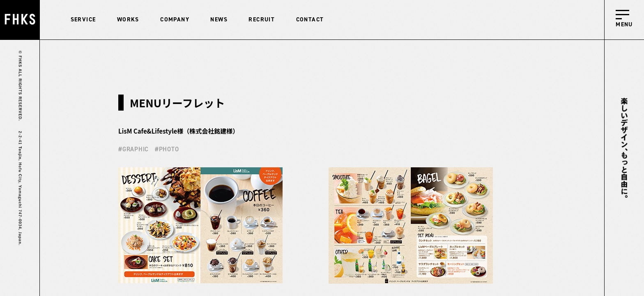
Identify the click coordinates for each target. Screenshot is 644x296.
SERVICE (83, 20)
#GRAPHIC (133, 149)
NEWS (219, 20)
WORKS (128, 20)
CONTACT (310, 20)
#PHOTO (167, 149)
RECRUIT (262, 20)
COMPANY (175, 20)
